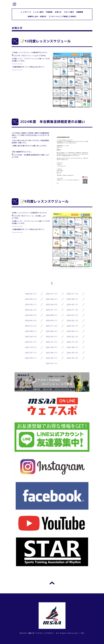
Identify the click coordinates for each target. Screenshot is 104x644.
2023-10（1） (73, 326)
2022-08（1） (73, 347)
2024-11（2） (73, 310)
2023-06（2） (52, 331)
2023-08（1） (31, 331)
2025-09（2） (31, 299)
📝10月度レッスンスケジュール (46, 41)
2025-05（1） (31, 304)
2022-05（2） (73, 353)
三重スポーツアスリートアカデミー (41, 633)
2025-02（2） (31, 310)
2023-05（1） (73, 331)
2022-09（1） (52, 347)
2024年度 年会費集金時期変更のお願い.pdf (32, 155)
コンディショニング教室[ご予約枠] (62, 16)
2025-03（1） (73, 304)
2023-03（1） (52, 337)
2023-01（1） (31, 342)
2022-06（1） (52, 353)
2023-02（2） (73, 337)
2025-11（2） (73, 294)
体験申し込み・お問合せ (37, 16)
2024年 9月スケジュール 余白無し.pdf (30, 216)
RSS (83, 633)
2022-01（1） (52, 363)
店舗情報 (80, 12)
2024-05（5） (31, 321)
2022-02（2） (73, 358)
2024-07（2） (73, 315)
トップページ (26, 12)
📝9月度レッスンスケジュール (44, 201)
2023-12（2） (31, 326)
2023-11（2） (52, 326)
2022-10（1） (31, 347)
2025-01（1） (52, 310)
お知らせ (58, 12)
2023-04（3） (31, 337)
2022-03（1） (52, 358)
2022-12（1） (52, 342)
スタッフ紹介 (69, 12)
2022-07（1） (31, 353)
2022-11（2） (73, 342)
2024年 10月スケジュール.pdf (26, 56)
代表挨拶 (49, 12)
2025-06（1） (73, 299)
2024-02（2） (73, 321)
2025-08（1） (52, 299)
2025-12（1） (52, 294)
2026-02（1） (31, 294)
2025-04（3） (52, 304)
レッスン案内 (38, 12)
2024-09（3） (31, 315)
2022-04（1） (31, 358)
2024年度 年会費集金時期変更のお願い (53, 122)
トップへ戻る (52, 583)
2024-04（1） (52, 321)
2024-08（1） (52, 315)
